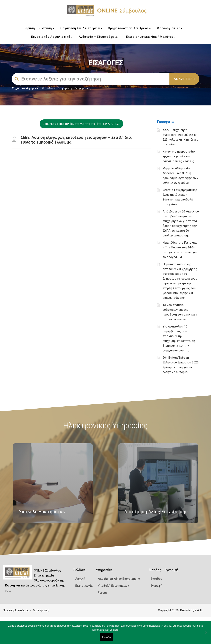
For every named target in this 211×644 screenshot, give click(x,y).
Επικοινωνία (84, 586)
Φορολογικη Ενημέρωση (57, 88)
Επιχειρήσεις (83, 88)
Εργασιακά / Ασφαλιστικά (52, 37)
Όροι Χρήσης (41, 610)
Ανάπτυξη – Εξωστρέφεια (99, 37)
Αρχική (80, 579)
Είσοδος (157, 579)
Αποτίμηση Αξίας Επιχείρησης (119, 579)
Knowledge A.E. (191, 610)
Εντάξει (106, 637)
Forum (102, 593)
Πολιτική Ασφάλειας (16, 610)
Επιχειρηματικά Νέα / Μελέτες (151, 37)
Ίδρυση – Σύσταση (39, 28)
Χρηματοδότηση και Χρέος (129, 28)
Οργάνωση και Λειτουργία (81, 28)
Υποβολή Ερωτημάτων (113, 586)
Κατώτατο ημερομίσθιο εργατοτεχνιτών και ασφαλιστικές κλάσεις (179, 156)
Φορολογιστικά (170, 28)
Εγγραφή (157, 586)
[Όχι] (206, 634)
